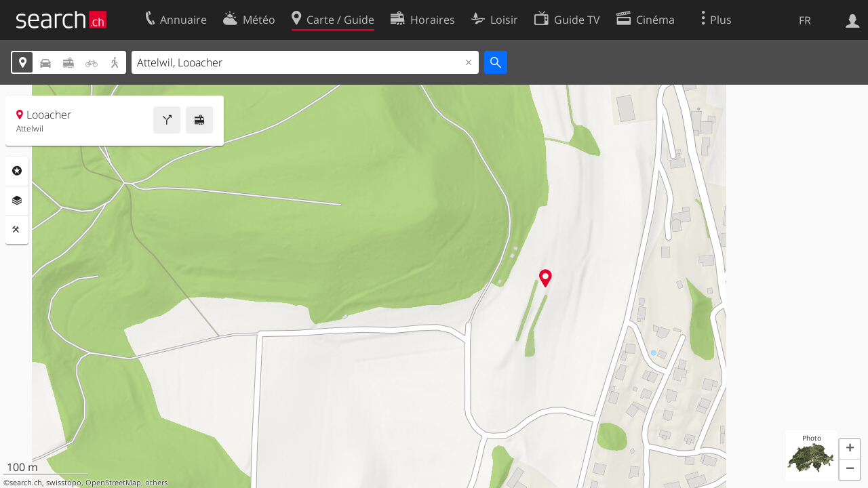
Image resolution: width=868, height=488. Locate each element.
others (156, 483)
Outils (17, 230)
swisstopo (64, 483)
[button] (850, 449)
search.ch (26, 483)
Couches (17, 201)
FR (805, 20)
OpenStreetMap (113, 483)
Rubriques (17, 171)
